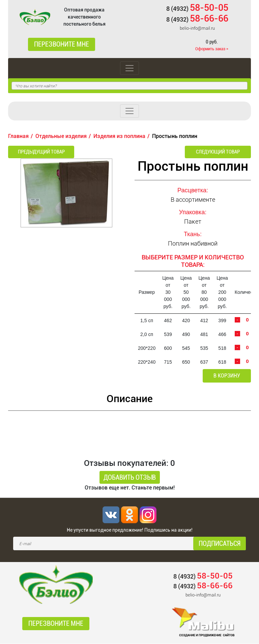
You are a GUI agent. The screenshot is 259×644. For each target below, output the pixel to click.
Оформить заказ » (212, 49)
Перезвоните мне (62, 45)
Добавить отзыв (130, 478)
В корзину (228, 376)
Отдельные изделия (61, 136)
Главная (18, 136)
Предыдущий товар (38, 152)
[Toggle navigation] (129, 68)
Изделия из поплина (119, 136)
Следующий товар (221, 152)
